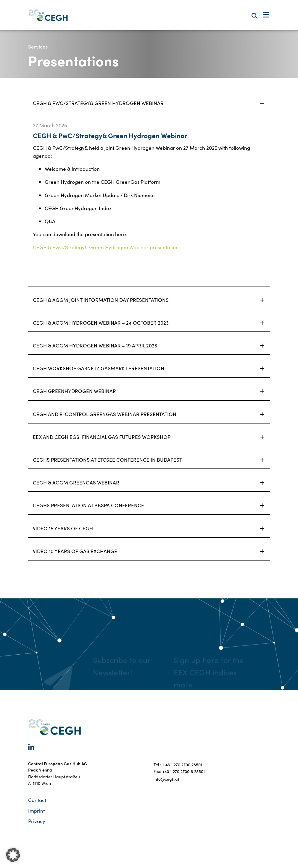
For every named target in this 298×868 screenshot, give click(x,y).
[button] (13, 855)
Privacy (37, 821)
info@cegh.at (166, 779)
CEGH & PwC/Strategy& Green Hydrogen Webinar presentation (106, 247)
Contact (37, 800)
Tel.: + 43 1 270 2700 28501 (178, 765)
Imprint (36, 811)
